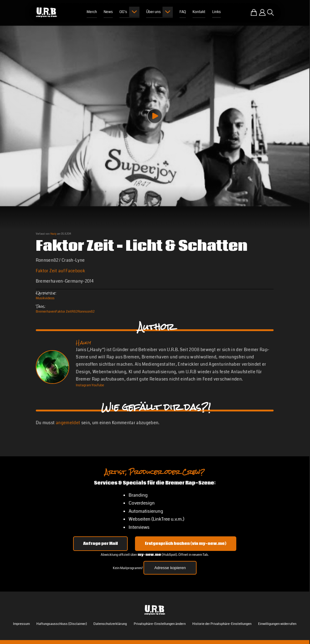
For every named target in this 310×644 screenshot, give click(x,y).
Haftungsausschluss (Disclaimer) (62, 624)
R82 (75, 312)
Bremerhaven (46, 312)
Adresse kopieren (170, 568)
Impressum (21, 624)
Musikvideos (45, 298)
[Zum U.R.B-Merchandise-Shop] (254, 12)
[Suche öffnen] (271, 12)
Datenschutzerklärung (110, 624)
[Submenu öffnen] (134, 12)
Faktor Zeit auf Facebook (60, 271)
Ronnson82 (86, 312)
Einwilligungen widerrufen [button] (277, 624)
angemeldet (68, 423)
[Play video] (155, 116)
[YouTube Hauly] (98, 385)
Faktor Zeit (64, 312)
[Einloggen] (262, 12)
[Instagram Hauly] (83, 385)
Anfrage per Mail (100, 544)
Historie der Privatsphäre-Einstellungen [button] (222, 624)
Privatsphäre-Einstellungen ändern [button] (160, 624)
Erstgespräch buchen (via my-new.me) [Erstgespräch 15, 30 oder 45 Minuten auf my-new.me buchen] (186, 544)
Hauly (53, 234)
